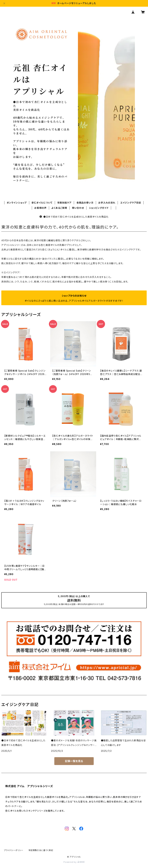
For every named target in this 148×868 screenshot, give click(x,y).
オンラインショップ (17, 203)
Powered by (74, 862)
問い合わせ (78, 208)
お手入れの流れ (107, 203)
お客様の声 (40, 208)
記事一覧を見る (74, 761)
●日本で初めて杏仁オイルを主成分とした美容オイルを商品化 (74, 217)
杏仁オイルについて (42, 203)
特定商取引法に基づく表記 (41, 850)
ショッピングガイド (99, 208)
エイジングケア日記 (131, 203)
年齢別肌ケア (64, 203)
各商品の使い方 (85, 203)
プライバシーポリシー (14, 850)
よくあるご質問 (59, 208)
